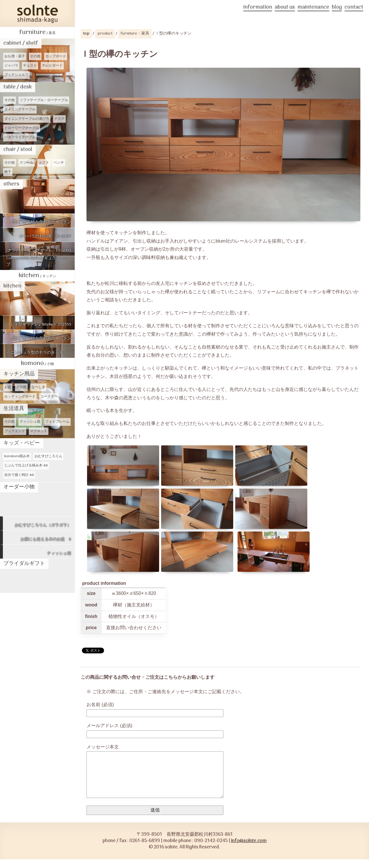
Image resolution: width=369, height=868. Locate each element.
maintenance (313, 8)
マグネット (39, 431)
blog (337, 8)
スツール (27, 163)
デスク (59, 119)
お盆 (8, 387)
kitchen (37, 276)
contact (354, 8)
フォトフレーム (57, 422)
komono (37, 363)
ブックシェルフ (16, 75)
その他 (35, 56)
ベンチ (59, 163)
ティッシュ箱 (30, 422)
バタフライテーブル (20, 137)
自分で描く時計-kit (19, 475)
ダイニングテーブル (20, 109)
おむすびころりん (48, 456)
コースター (49, 397)
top (86, 34)
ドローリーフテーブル (22, 128)
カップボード (56, 56)
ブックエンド (15, 431)
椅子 (8, 172)
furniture (37, 32)
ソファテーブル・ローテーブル (44, 100)
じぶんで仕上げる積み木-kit (26, 466)
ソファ (44, 163)
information (258, 8)
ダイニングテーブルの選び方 (27, 119)
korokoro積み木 (17, 456)
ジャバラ (11, 66)
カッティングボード (20, 397)
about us (285, 8)
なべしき (38, 387)
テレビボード (52, 66)
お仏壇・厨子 (15, 56)
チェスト (30, 66)
